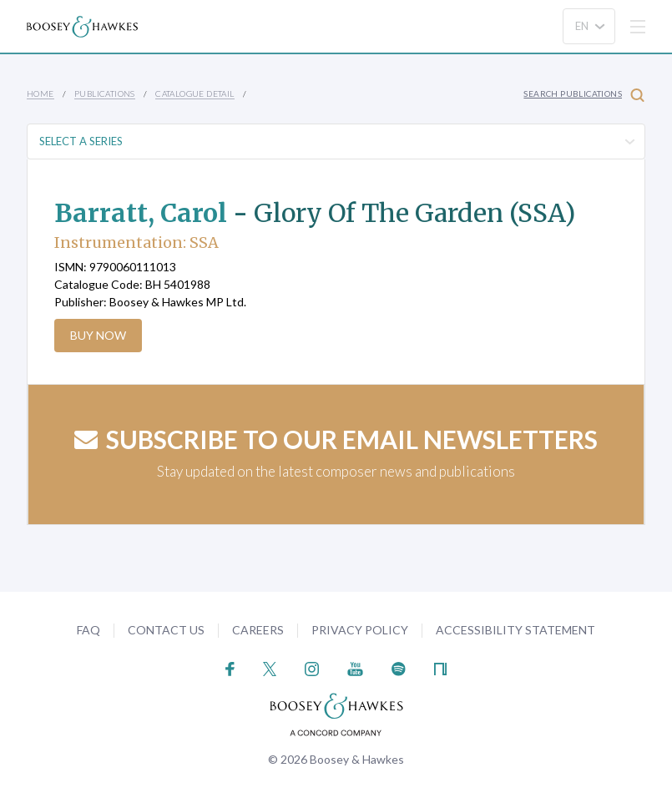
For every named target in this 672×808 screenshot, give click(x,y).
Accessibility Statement (515, 630)
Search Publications (584, 95)
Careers (258, 630)
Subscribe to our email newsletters (336, 439)
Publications (105, 93)
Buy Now (98, 335)
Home (40, 93)
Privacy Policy (360, 630)
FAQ (88, 630)
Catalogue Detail (195, 93)
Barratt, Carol (141, 213)
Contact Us (166, 630)
